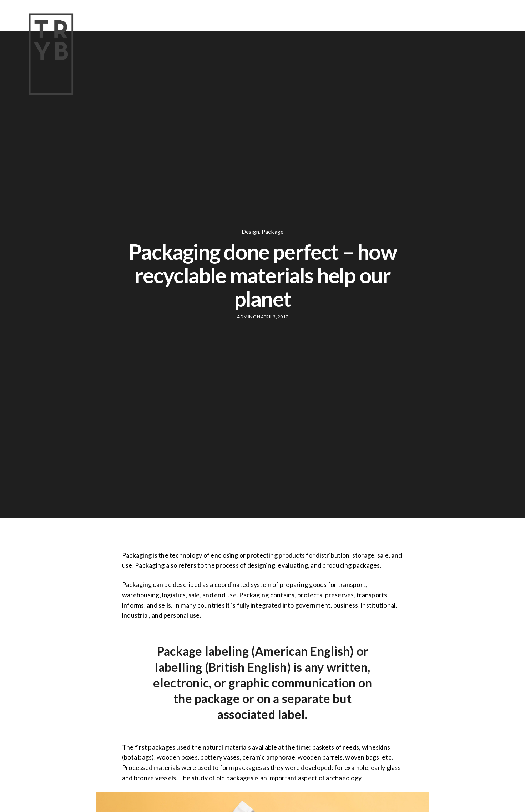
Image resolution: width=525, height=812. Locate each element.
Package (273, 232)
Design (250, 232)
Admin (245, 317)
